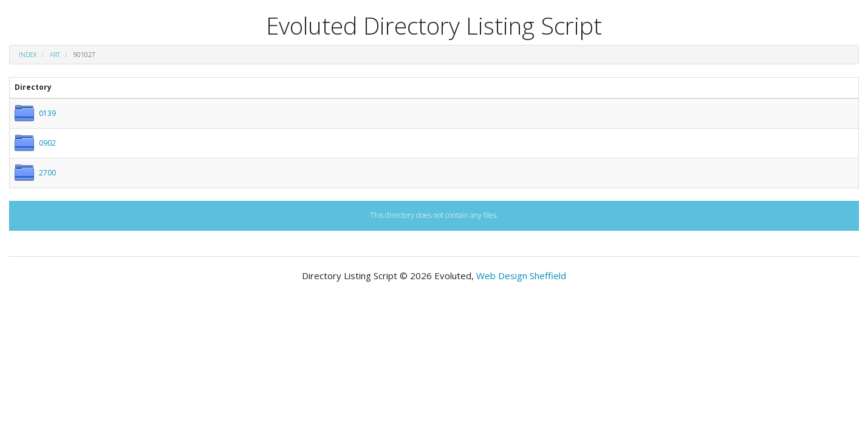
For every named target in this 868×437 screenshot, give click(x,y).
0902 (47, 143)
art (55, 55)
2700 (47, 173)
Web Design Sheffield (521, 276)
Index (28, 55)
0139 (47, 113)
